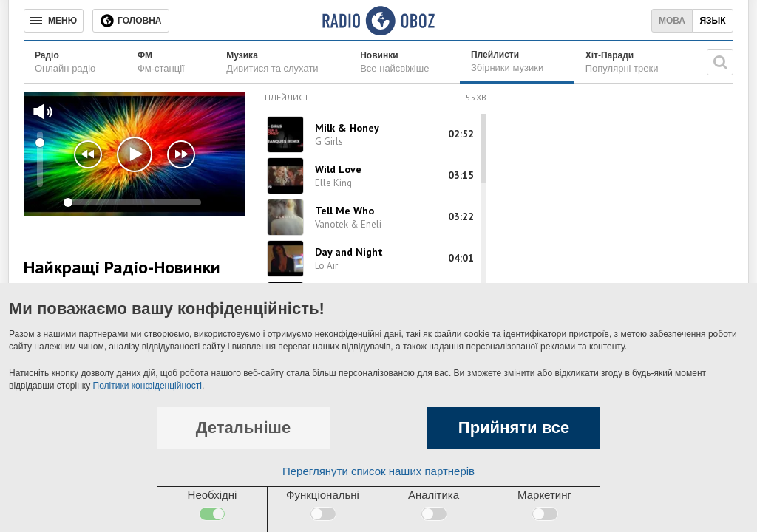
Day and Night (349, 252)
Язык (712, 21)
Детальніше (243, 427)
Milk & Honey (347, 128)
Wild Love (338, 169)
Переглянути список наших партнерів (378, 471)
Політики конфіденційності (147, 386)
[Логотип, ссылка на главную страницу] (378, 21)
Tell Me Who (344, 211)
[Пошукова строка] (720, 62)
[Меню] (54, 21)
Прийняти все (514, 427)
